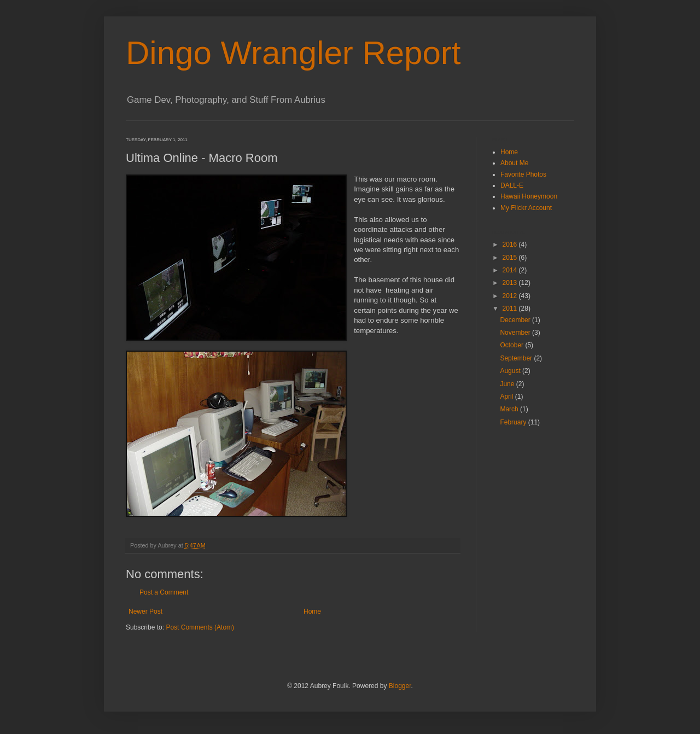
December (516, 320)
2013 (511, 283)
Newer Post (145, 611)
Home (312, 611)
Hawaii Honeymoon (529, 196)
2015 (511, 258)
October (512, 345)
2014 (511, 270)
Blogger (400, 686)
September (517, 358)
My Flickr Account (526, 208)
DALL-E (512, 185)
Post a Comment (164, 592)
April (507, 397)
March (510, 409)
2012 (511, 296)
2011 (511, 308)
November (516, 333)
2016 (511, 244)
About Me (514, 163)
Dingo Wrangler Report (293, 53)
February (514, 422)
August (511, 371)
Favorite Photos (523, 174)
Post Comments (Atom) (200, 627)
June (508, 384)
